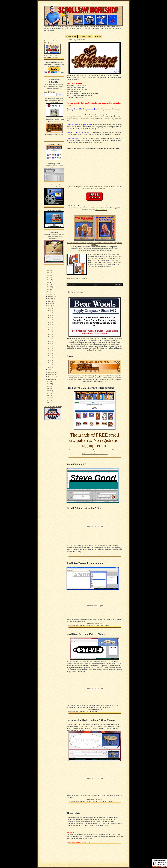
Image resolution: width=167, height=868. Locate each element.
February (51, 296)
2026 (48, 403)
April (50, 301)
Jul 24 (50, 353)
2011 (48, 280)
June (50, 306)
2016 (48, 291)
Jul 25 (50, 355)
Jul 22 (50, 348)
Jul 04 (50, 315)
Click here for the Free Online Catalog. (95, 454)
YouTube (98, 36)
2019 (48, 386)
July (50, 308)
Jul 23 (50, 351)
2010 (48, 277)
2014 (48, 287)
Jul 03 (50, 313)
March (50, 299)
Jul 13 (50, 334)
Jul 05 (50, 318)
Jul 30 (50, 365)
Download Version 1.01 (95, 709)
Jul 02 (50, 310)
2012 (48, 282)
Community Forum (86, 36)
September (52, 372)
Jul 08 (50, 325)
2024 (48, 398)
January (51, 294)
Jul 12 (50, 332)
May (50, 303)
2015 (48, 289)
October (51, 374)
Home (95, 285)
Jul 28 (50, 360)
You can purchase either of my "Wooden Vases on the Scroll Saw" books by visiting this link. (95, 244)
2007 (48, 270)
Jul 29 (50, 362)
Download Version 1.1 (95, 623)
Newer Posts (71, 285)
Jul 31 (50, 367)
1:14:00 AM (83, 278)
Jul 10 (50, 327)
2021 (48, 391)
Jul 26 (50, 358)
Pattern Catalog (71, 36)
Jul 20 (50, 344)
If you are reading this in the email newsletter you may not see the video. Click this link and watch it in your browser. (95, 188)
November (51, 377)
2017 (48, 381)
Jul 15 (50, 337)
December (51, 379)
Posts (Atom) (80, 292)
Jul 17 (50, 339)
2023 (48, 396)
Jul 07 (50, 322)
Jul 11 (50, 329)
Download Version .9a (95, 799)
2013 (48, 284)
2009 (48, 275)
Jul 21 (50, 346)
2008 (48, 273)
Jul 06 (50, 320)
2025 (48, 400)
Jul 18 (50, 341)
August (50, 370)
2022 (48, 393)
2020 (48, 388)
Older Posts (119, 285)
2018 (48, 384)
